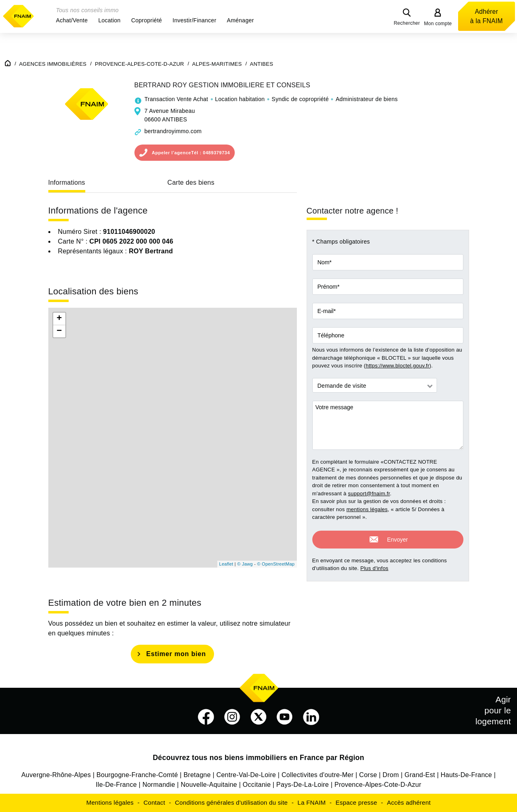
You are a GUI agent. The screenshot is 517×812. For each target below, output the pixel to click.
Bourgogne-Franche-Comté (137, 775)
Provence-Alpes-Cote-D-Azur (378, 785)
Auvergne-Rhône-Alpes (56, 775)
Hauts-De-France (466, 775)
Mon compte (438, 24)
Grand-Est (420, 775)
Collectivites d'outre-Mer (317, 775)
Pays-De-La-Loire (302, 785)
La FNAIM (312, 802)
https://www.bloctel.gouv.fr (397, 366)
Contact (154, 802)
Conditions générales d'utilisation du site (231, 802)
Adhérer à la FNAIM (487, 16)
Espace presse (356, 802)
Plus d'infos (374, 567)
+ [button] (59, 319)
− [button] (59, 331)
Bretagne (197, 775)
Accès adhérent (409, 802)
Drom (391, 775)
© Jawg (245, 564)
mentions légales (367, 509)
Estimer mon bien (176, 654)
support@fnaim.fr (369, 493)
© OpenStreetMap (276, 564)
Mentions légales (110, 802)
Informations (67, 182)
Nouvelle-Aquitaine (209, 785)
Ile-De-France (116, 785)
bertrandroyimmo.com (173, 131)
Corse (368, 775)
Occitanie (257, 785)
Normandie (159, 785)
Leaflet (226, 564)
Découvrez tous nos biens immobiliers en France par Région (258, 758)
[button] (72, 20)
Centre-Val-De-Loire (246, 775)
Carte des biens (191, 182)
